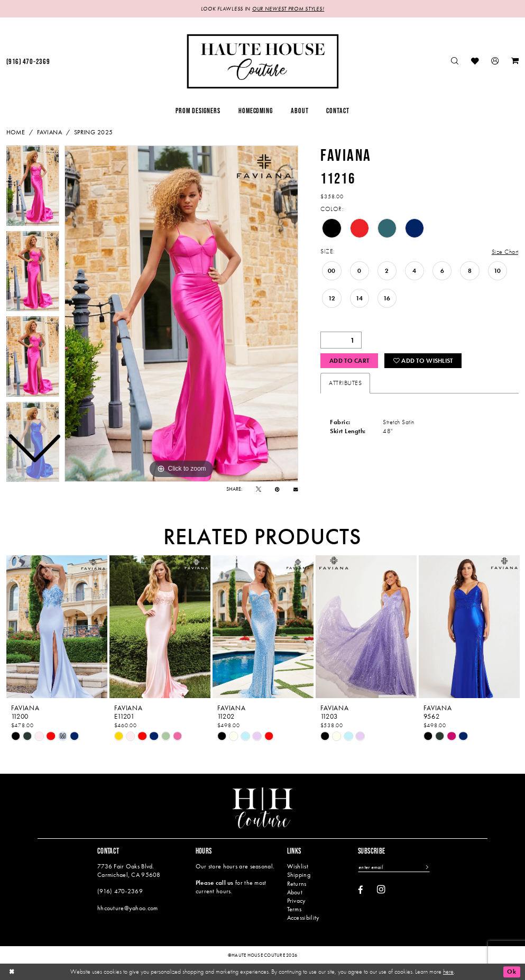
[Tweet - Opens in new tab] (259, 489)
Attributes (345, 383)
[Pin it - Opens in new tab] (277, 489)
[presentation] (57, 626)
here (448, 971)
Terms (294, 909)
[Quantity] (341, 340)
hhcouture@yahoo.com (128, 908)
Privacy (297, 901)
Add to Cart (349, 361)
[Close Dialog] (12, 972)
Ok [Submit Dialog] (512, 972)
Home (16, 132)
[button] (495, 62)
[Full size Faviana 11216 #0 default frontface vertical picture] (181, 314)
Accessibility (303, 918)
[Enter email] (394, 867)
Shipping (299, 875)
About (295, 892)
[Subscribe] (426, 867)
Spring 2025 (94, 132)
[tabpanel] (181, 314)
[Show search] (455, 62)
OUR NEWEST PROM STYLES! (288, 9)
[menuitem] (455, 62)
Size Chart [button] (505, 252)
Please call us (215, 883)
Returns (297, 884)
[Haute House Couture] (262, 61)
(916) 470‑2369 (120, 891)
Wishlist (298, 866)
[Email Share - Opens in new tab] (296, 489)
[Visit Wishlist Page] (475, 62)
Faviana (49, 132)
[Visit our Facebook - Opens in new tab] (361, 890)
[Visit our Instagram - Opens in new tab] (381, 890)
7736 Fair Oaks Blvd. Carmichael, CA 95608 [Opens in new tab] (129, 870)
